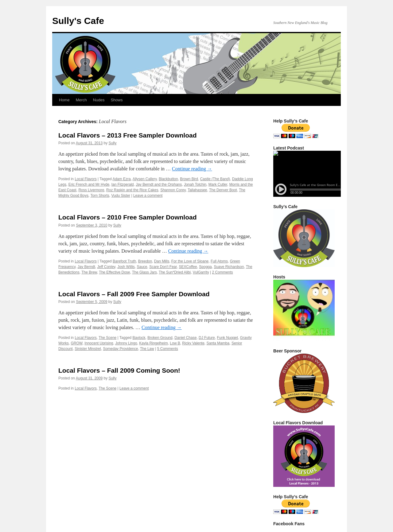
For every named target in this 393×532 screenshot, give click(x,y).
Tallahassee (197, 190)
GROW (76, 343)
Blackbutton (168, 179)
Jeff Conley (106, 267)
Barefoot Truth (124, 261)
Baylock (139, 338)
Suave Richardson (229, 267)
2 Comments (223, 272)
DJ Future (207, 338)
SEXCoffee (188, 267)
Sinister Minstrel (88, 349)
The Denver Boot (223, 190)
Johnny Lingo (126, 343)
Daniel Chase (185, 338)
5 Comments (168, 349)
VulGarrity (201, 272)
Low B (175, 343)
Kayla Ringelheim (153, 343)
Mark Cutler (218, 184)
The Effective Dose (114, 272)
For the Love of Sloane (190, 261)
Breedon (145, 261)
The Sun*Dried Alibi (175, 272)
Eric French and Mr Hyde (89, 184)
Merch (81, 100)
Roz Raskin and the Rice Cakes (132, 190)
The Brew (89, 272)
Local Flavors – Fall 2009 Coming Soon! (119, 370)
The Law (147, 349)
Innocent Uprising (99, 343)
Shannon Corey (173, 190)
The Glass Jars (144, 272)
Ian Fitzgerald (123, 184)
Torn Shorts (100, 196)
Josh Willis (126, 267)
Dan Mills (162, 261)
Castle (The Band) (215, 179)
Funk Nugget (227, 338)
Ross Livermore (91, 190)
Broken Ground (160, 338)
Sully (113, 143)
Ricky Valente (193, 343)
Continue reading (192, 169)
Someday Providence (120, 349)
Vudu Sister (121, 196)
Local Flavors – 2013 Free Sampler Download (128, 135)
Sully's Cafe (78, 21)
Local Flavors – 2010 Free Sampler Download (128, 217)
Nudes (99, 100)
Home (64, 100)
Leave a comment (148, 196)
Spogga (205, 267)
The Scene (107, 338)
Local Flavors (86, 179)
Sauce (142, 267)
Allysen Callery (145, 179)
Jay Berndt (86, 267)
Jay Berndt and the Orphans (159, 184)
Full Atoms (219, 261)
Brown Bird (189, 179)
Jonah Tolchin (195, 184)
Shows (117, 100)
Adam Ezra (121, 179)
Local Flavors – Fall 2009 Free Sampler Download (134, 294)
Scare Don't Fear (163, 267)
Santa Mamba (218, 343)
